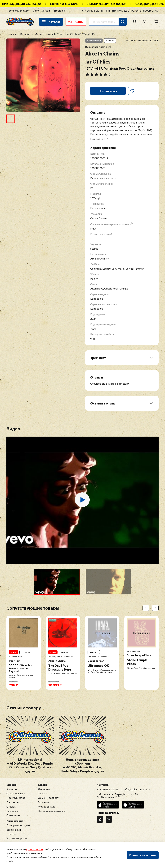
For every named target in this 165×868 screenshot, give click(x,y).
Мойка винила (47, 806)
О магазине (13, 815)
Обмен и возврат (48, 798)
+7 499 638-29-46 (93, 11)
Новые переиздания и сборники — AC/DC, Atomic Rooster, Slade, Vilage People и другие (82, 765)
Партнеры (13, 802)
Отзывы (11, 806)
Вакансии (12, 811)
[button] (57, 582)
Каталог (51, 22)
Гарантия (43, 802)
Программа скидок (18, 11)
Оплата (42, 793)
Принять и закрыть (143, 855)
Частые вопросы (17, 838)
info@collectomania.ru (137, 789)
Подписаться (108, 91)
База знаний (14, 830)
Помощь (12, 834)
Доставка (60, 11)
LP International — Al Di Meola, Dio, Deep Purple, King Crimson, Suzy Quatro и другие (30, 765)
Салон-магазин (42, 11)
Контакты (12, 789)
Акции (76, 22)
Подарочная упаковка (51, 811)
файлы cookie (34, 849)
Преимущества (16, 798)
